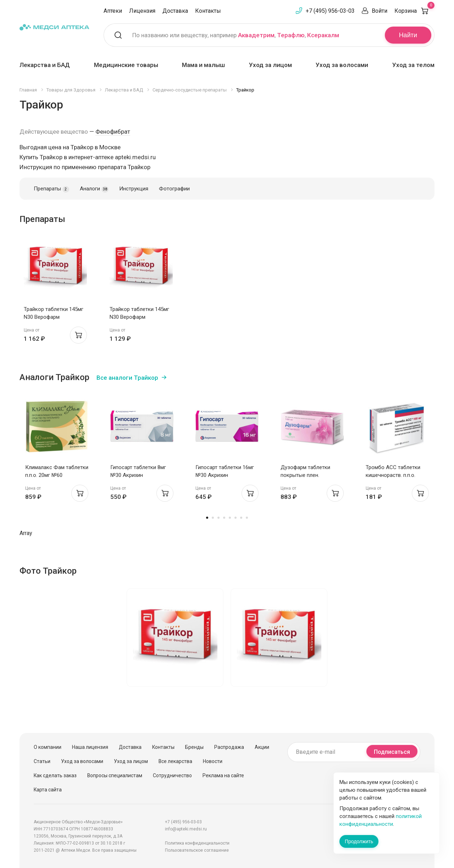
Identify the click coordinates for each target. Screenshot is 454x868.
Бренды (194, 747)
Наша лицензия (90, 747)
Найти (408, 35)
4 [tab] (224, 518)
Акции (262, 747)
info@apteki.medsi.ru (186, 829)
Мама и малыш (203, 65)
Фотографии (174, 189)
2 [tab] (213, 518)
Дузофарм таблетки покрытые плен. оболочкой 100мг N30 (307, 475)
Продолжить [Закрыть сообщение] (359, 841)
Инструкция (134, 189)
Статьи (42, 761)
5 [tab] (230, 518)
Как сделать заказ (55, 775)
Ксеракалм (323, 35)
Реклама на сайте (223, 775)
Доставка (175, 11)
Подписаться (392, 752)
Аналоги (94, 189)
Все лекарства (175, 761)
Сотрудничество (172, 775)
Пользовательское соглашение (197, 850)
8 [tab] (247, 518)
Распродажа (229, 747)
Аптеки (113, 11)
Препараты (51, 189)
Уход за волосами (342, 65)
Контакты (208, 11)
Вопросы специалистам (115, 775)
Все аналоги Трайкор (127, 378)
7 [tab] (241, 518)
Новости (213, 761)
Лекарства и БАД (45, 65)
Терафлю (291, 35)
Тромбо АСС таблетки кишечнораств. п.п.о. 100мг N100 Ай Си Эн (393, 475)
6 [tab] (236, 518)
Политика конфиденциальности (197, 843)
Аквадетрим (256, 35)
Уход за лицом (270, 65)
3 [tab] (218, 518)
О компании (48, 747)
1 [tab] (207, 518)
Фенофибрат (113, 132)
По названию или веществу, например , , (236, 35)
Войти (380, 11)
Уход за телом (413, 65)
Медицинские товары (126, 65)
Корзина (414, 11)
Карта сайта (48, 790)
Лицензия (142, 11)
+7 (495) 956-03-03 (330, 11)
